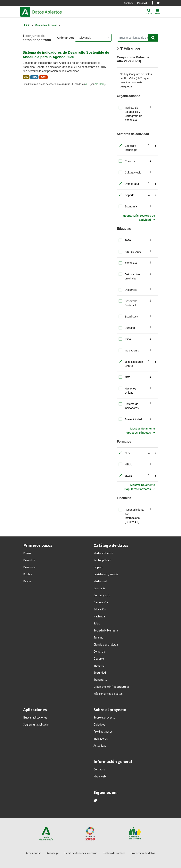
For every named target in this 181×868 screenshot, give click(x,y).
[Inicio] (27, 25)
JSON (43, 77)
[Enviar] (153, 38)
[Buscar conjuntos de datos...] (137, 38)
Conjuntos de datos (46, 25)
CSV (26, 77)
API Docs (99, 84)
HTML (34, 77)
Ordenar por (65, 38)
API (87, 84)
